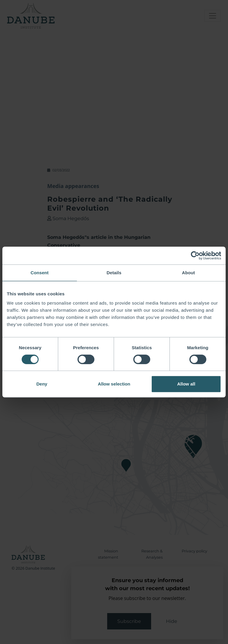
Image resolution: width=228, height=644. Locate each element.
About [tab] (189, 273)
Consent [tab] (40, 273)
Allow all (186, 384)
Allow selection (114, 384)
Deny (42, 384)
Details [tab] (114, 273)
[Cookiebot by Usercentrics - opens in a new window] (195, 256)
